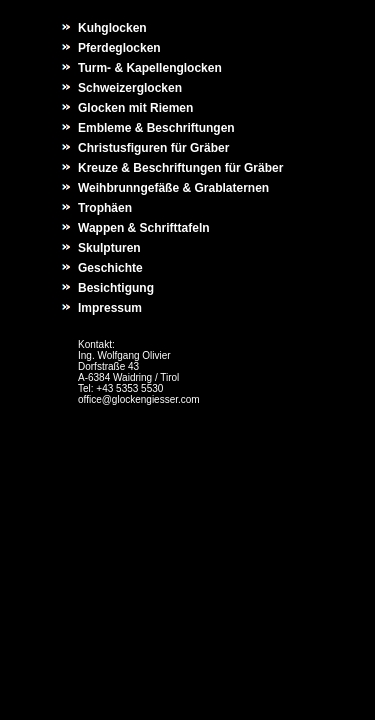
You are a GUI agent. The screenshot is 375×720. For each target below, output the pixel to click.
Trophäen (105, 208)
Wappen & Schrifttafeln (144, 228)
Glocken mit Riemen (135, 108)
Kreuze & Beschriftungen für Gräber (180, 168)
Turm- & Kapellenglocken (150, 68)
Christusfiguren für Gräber (153, 148)
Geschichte (110, 268)
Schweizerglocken (130, 88)
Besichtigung (116, 288)
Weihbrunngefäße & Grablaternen (173, 188)
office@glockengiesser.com (139, 399)
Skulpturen (109, 248)
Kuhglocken (112, 28)
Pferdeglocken (119, 48)
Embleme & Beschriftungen (156, 128)
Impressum (110, 308)
